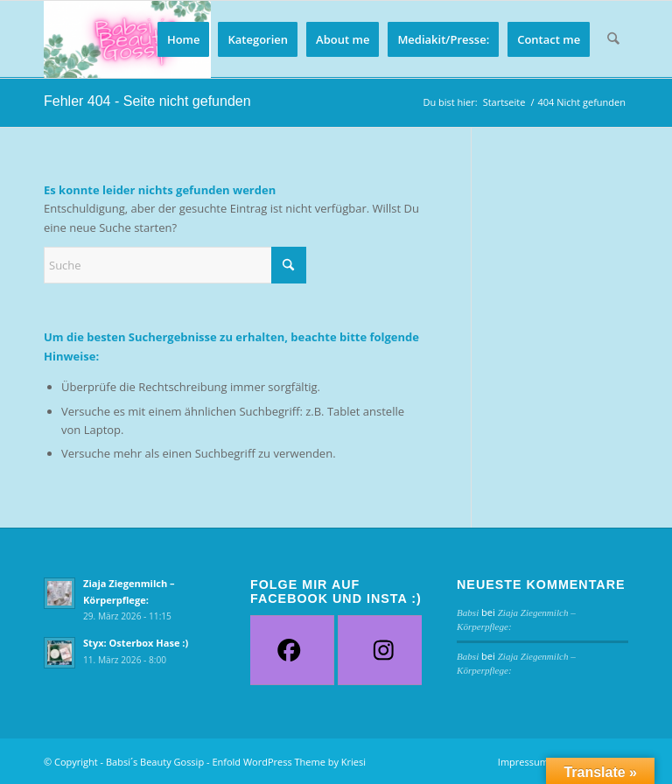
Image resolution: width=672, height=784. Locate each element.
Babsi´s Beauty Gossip (155, 762)
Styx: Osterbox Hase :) (136, 643)
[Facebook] (289, 650)
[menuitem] (184, 39)
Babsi (468, 612)
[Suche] (614, 39)
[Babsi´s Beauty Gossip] (127, 39)
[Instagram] (383, 650)
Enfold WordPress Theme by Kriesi (289, 762)
